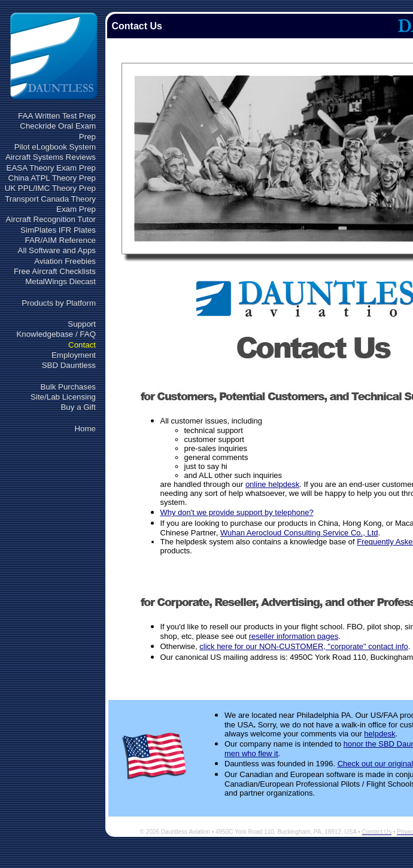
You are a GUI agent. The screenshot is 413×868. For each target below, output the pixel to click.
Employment (74, 355)
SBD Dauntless (69, 365)
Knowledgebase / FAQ (56, 334)
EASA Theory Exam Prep (51, 168)
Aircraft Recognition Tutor (51, 219)
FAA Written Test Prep (57, 116)
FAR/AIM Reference (60, 240)
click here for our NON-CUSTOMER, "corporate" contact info (304, 646)
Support (82, 324)
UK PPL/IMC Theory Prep (50, 188)
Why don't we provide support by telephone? (237, 512)
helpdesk (379, 734)
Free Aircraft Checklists (55, 271)
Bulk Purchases (68, 387)
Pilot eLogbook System (55, 147)
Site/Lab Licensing (63, 397)
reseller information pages (294, 636)
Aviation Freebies (65, 261)
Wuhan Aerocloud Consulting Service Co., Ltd (299, 533)
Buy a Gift (78, 407)
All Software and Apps (57, 250)
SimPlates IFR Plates (58, 230)
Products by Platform (59, 303)
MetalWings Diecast (60, 281)
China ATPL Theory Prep (52, 178)
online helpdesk (272, 484)
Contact (82, 345)
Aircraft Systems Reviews (51, 157)
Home (85, 429)
